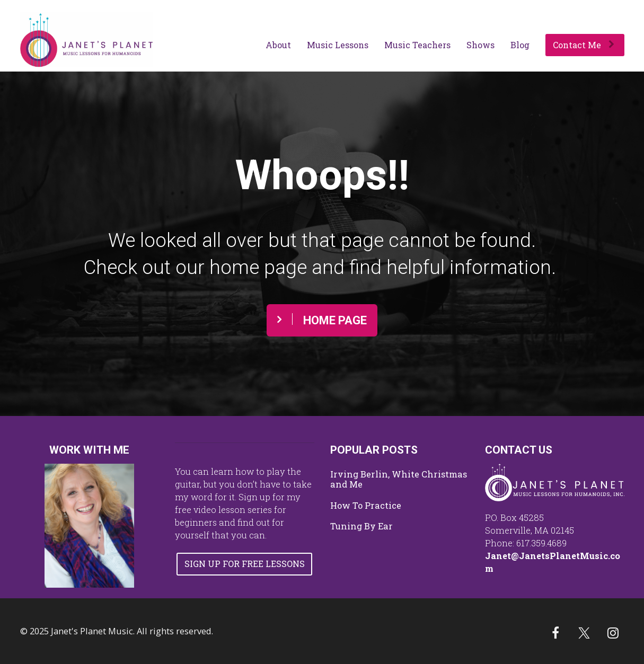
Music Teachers (417, 45)
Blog (520, 45)
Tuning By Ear (361, 526)
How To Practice (366, 506)
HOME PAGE (322, 320)
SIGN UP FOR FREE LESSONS (245, 564)
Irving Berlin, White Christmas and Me (399, 479)
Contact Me (584, 45)
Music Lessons (338, 45)
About (278, 45)
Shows (480, 45)
